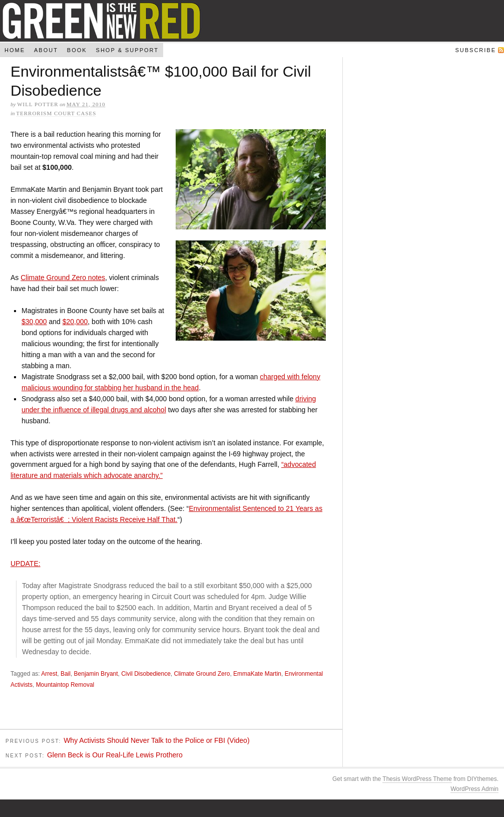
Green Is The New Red (252, 21)
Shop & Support (127, 50)
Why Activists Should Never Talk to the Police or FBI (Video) (156, 742)
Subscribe (475, 50)
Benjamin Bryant (96, 675)
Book (77, 50)
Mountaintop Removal (65, 686)
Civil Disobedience (146, 675)
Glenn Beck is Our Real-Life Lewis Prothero (115, 756)
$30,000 (34, 323)
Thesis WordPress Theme (417, 780)
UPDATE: (26, 565)
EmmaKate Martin (257, 675)
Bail (66, 675)
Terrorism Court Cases (56, 113)
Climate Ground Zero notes (63, 279)
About (46, 50)
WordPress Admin (474, 790)
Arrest (49, 675)
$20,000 (75, 323)
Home (15, 50)
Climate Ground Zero (202, 675)
